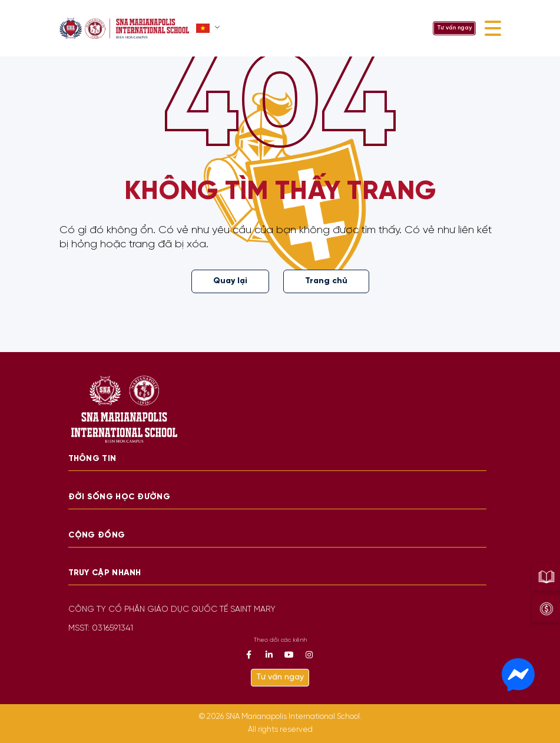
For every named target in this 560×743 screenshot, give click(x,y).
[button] (209, 28)
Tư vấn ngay (454, 28)
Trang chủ (326, 281)
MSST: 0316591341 (101, 628)
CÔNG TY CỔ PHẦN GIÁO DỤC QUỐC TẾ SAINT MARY (172, 610)
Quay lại (230, 281)
